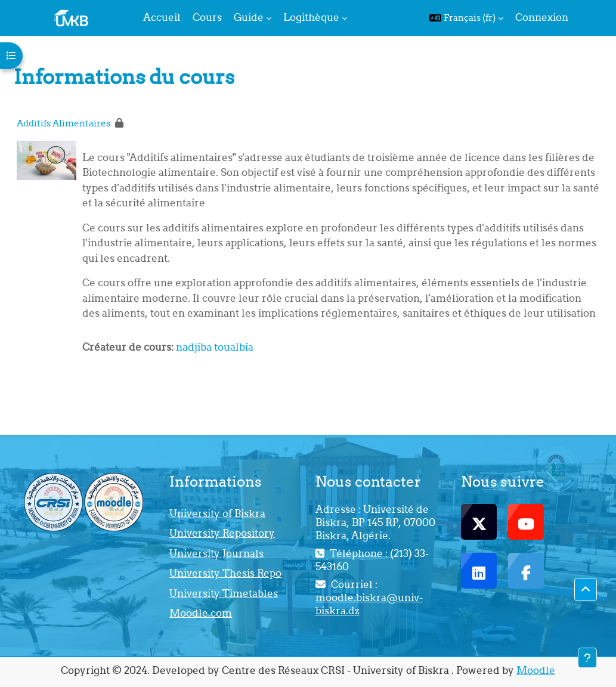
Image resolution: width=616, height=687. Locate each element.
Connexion (542, 17)
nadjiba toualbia (215, 347)
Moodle (536, 670)
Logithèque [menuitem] (311, 17)
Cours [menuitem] (207, 17)
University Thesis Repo (225, 573)
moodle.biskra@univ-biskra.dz (369, 604)
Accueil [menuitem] (162, 17)
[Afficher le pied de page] (587, 658)
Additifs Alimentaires (64, 123)
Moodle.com (201, 613)
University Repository (222, 533)
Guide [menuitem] (249, 17)
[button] (466, 18)
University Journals (216, 553)
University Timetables (224, 593)
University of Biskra (217, 513)
